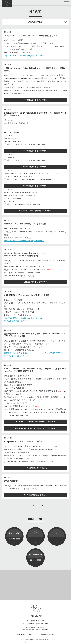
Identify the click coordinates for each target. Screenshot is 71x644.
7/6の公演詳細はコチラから (35, 495)
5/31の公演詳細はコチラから (35, 186)
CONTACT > (21, 635)
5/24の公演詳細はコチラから (35, 167)
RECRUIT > (33, 635)
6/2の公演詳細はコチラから (35, 468)
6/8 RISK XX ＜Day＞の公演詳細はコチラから (35, 422)
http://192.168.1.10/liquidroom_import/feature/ (24, 55)
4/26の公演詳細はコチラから (35, 151)
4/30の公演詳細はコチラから (35, 100)
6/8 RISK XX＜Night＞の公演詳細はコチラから (35, 428)
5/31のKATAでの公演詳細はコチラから (35, 211)
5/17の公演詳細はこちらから (16, 321)
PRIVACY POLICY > (47, 635)
